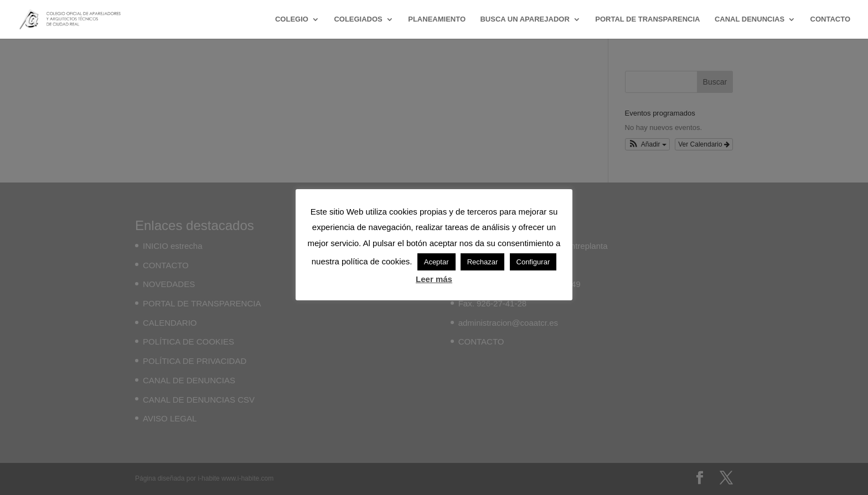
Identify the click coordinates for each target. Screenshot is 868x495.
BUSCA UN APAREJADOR (525, 19)
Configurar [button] (533, 262)
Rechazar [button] (483, 262)
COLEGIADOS (358, 19)
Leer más (434, 279)
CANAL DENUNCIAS (750, 19)
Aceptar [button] (436, 262)
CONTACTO (830, 19)
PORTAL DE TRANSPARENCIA (647, 19)
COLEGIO (292, 19)
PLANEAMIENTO (437, 19)
